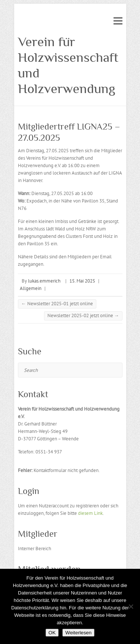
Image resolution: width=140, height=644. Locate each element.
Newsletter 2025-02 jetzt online (83, 315)
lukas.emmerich (44, 281)
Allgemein (31, 288)
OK (52, 633)
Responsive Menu (118, 21)
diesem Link (90, 513)
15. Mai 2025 (82, 281)
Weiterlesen (78, 633)
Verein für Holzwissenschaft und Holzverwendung (68, 65)
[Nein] (131, 606)
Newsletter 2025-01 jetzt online (57, 304)
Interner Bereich (35, 549)
